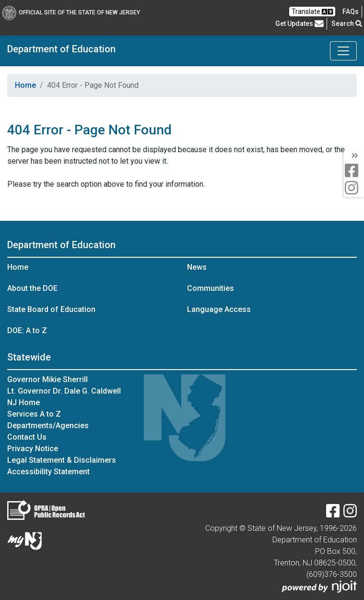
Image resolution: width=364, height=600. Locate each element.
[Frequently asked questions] (351, 12)
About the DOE (32, 288)
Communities (211, 288)
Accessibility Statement (48, 472)
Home (25, 85)
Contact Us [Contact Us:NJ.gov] (27, 437)
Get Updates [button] (299, 24)
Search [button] (347, 24)
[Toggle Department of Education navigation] (343, 51)
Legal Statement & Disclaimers (62, 460)
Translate (312, 12)
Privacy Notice (33, 449)
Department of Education (61, 49)
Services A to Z (34, 414)
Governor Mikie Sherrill (47, 379)
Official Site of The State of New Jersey (71, 12)
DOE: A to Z (27, 330)
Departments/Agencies (48, 426)
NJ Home (23, 402)
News (197, 267)
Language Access (219, 309)
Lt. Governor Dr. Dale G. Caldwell (64, 391)
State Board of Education (51, 309)
